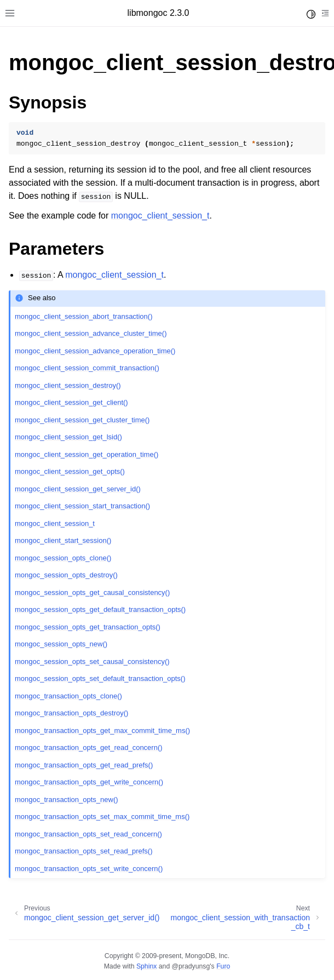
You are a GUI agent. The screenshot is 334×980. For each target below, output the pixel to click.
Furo (223, 966)
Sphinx (146, 966)
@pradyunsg (191, 966)
